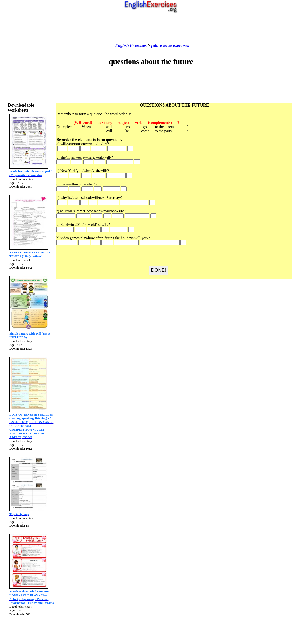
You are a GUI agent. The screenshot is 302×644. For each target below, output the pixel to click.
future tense (162, 45)
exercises (180, 45)
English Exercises (131, 45)
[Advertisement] (151, 28)
